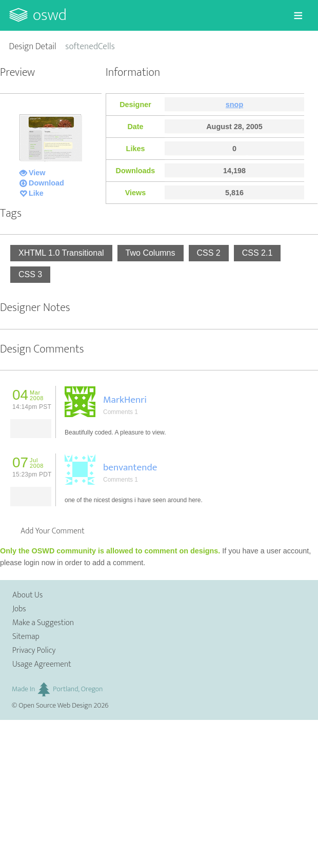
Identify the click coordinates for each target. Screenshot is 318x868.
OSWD (50, 15)
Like (36, 193)
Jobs (19, 609)
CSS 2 (209, 253)
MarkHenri (125, 400)
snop (234, 105)
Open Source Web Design (55, 706)
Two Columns (151, 253)
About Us (27, 595)
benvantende (130, 467)
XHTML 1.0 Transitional (61, 253)
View (37, 173)
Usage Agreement (42, 664)
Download (46, 183)
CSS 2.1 (257, 253)
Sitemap (26, 637)
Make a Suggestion (43, 623)
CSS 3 (30, 274)
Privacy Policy (34, 650)
